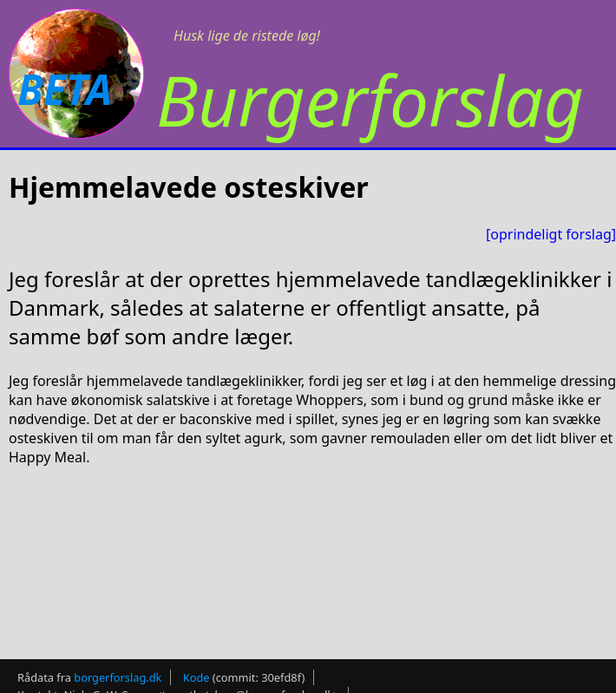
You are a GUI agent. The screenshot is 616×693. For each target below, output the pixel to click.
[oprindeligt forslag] (551, 234)
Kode (197, 672)
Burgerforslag (370, 99)
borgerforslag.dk (118, 672)
